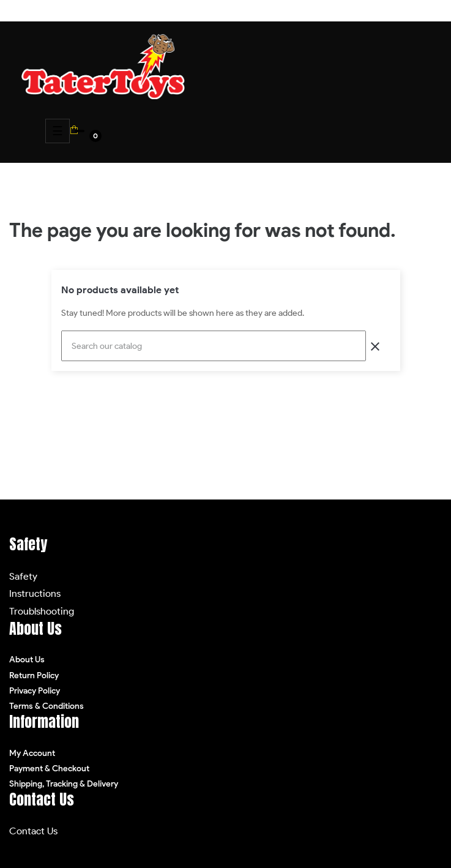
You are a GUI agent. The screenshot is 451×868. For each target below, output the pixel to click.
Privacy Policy (35, 691)
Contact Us (33, 831)
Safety (23, 576)
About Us (27, 660)
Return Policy (34, 675)
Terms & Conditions (47, 706)
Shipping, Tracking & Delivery (64, 784)
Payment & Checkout (49, 769)
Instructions (35, 593)
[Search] (214, 346)
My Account (32, 753)
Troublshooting (42, 611)
